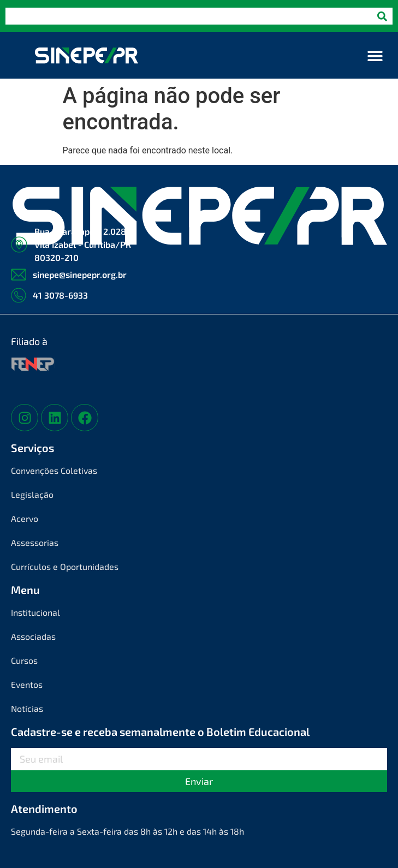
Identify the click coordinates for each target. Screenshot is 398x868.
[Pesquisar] (382, 16)
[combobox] (189, 16)
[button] (375, 55)
